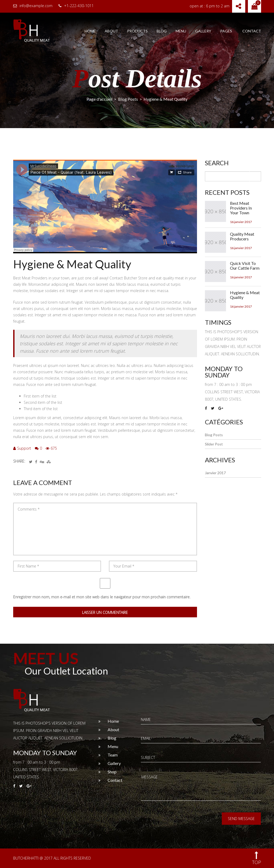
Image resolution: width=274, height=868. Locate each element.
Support (22, 448)
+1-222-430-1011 (76, 6)
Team (113, 755)
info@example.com (33, 6)
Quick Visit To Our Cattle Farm (245, 266)
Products (137, 31)
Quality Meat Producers (242, 236)
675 (51, 448)
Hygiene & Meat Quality (72, 264)
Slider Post (214, 444)
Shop (112, 772)
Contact (252, 31)
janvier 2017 (215, 473)
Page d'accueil (99, 99)
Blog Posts (128, 99)
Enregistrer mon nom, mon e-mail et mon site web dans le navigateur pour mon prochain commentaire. (102, 597)
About (111, 31)
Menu (181, 31)
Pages (226, 31)
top (257, 858)
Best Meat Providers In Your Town (241, 208)
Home (90, 31)
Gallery (203, 31)
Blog (162, 31)
